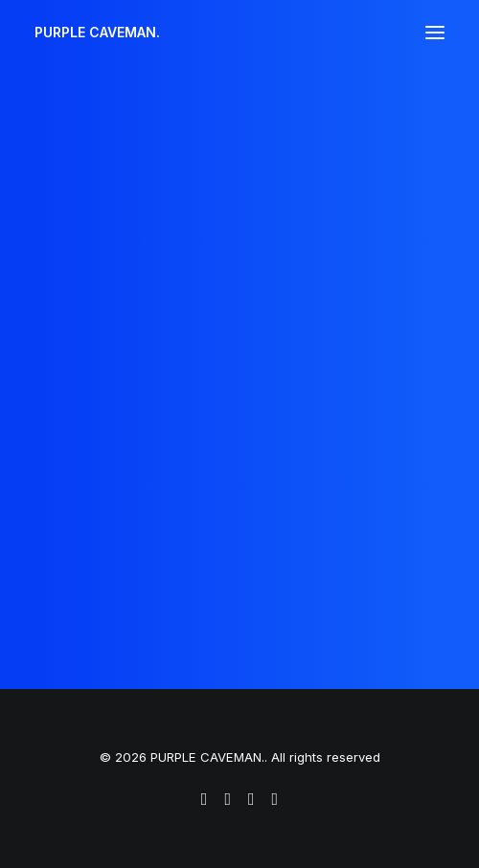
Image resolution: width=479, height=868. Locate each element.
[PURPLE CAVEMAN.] (97, 33)
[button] (435, 33)
